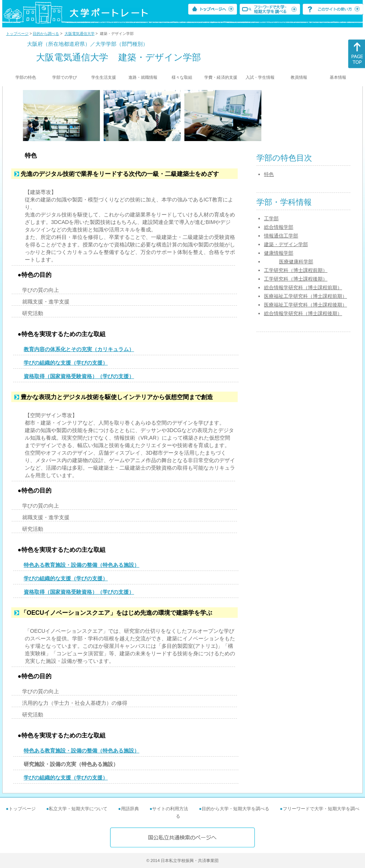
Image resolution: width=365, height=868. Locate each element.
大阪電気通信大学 (80, 34)
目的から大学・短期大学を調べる (235, 809)
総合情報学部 (279, 227)
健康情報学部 (279, 253)
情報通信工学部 (281, 236)
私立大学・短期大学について (78, 809)
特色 (269, 174)
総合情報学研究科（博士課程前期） (303, 288)
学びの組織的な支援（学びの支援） (66, 363)
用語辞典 (130, 809)
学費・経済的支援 (221, 77)
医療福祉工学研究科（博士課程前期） (305, 296)
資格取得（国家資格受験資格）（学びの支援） (79, 376)
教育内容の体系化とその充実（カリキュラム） (79, 349)
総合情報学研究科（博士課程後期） (303, 313)
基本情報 (338, 77)
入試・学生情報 (260, 77)
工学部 (271, 219)
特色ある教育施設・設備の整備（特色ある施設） (81, 565)
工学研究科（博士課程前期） (296, 270)
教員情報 (299, 77)
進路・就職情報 (143, 77)
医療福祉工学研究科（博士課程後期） (305, 305)
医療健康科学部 (296, 262)
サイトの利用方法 (170, 809)
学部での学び (65, 77)
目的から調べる (46, 34)
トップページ (17, 34)
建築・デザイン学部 (286, 244)
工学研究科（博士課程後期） (296, 279)
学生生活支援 (104, 77)
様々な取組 (182, 77)
